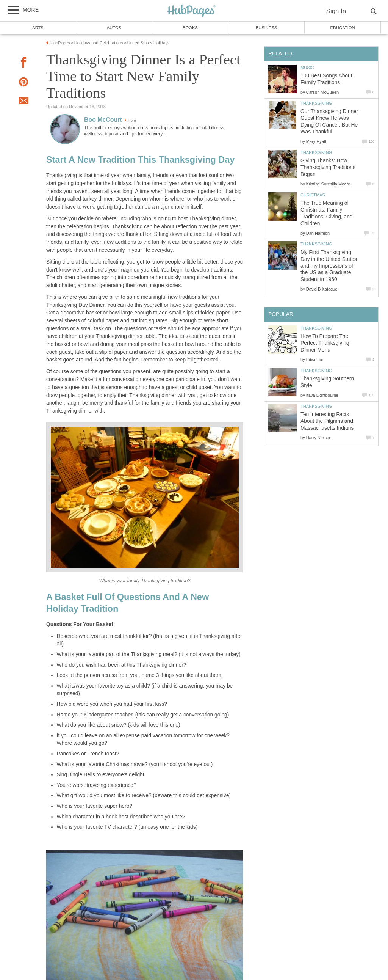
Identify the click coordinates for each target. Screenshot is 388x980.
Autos (114, 28)
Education (342, 28)
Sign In (336, 11)
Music (307, 68)
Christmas (313, 195)
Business (267, 28)
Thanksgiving (316, 103)
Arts (38, 28)
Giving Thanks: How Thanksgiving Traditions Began (328, 167)
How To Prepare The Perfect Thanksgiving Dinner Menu (325, 343)
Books (190, 28)
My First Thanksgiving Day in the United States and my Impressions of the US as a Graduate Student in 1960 (329, 266)
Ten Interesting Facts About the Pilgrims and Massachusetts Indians (327, 421)
